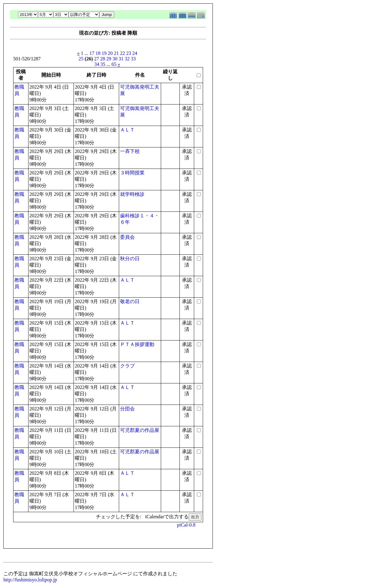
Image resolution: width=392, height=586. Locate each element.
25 (81, 59)
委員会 (127, 237)
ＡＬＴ (127, 130)
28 (103, 59)
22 (123, 53)
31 (121, 59)
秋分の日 (130, 259)
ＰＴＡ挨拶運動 (137, 344)
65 (114, 64)
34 (97, 64)
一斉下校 (130, 151)
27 (96, 59)
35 (103, 64)
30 (115, 59)
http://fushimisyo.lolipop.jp (30, 580)
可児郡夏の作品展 (140, 430)
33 (133, 59)
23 (129, 53)
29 (109, 59)
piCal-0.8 (186, 525)
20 (110, 53)
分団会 (127, 409)
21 (116, 53)
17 (92, 53)
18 (98, 53)
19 (104, 53)
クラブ (127, 366)
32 (127, 59)
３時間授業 (132, 173)
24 (135, 53)
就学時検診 (132, 194)
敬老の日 (130, 301)
